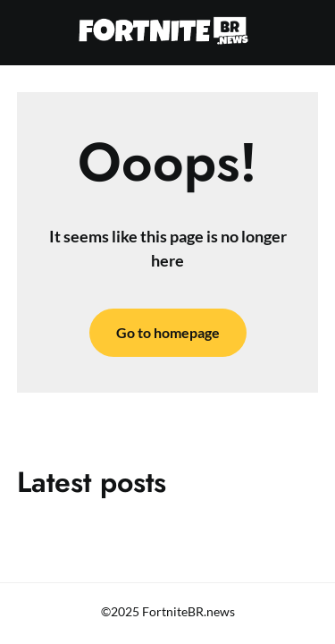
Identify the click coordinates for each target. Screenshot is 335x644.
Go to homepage (168, 332)
